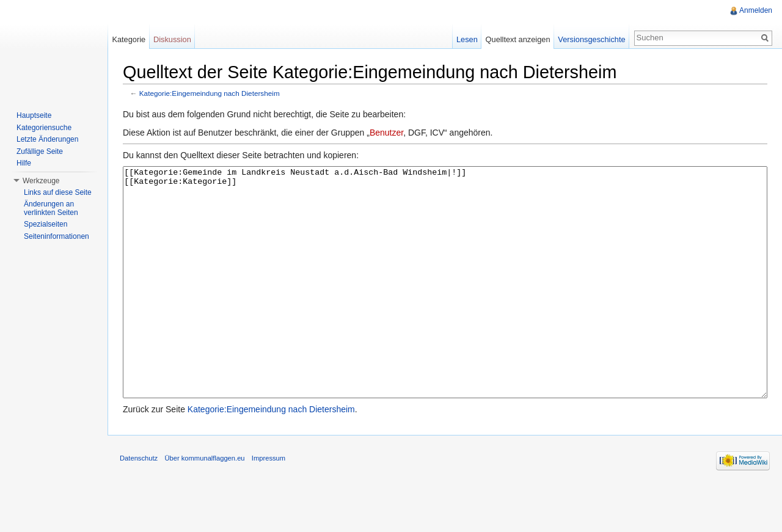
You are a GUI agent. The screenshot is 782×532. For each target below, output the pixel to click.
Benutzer (386, 133)
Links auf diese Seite (58, 192)
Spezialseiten (46, 224)
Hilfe (24, 163)
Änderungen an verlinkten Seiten (51, 208)
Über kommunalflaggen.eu (204, 504)
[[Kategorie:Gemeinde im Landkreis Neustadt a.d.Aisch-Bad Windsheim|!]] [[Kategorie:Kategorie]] (445, 305)
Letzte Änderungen (47, 139)
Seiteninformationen (57, 236)
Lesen (467, 39)
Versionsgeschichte (591, 39)
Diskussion (172, 39)
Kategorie (129, 39)
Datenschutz (139, 504)
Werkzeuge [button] (41, 181)
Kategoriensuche (44, 128)
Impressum (269, 504)
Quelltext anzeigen (518, 39)
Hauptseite (34, 115)
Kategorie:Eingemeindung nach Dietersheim (210, 93)
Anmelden (756, 10)
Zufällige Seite (40, 151)
